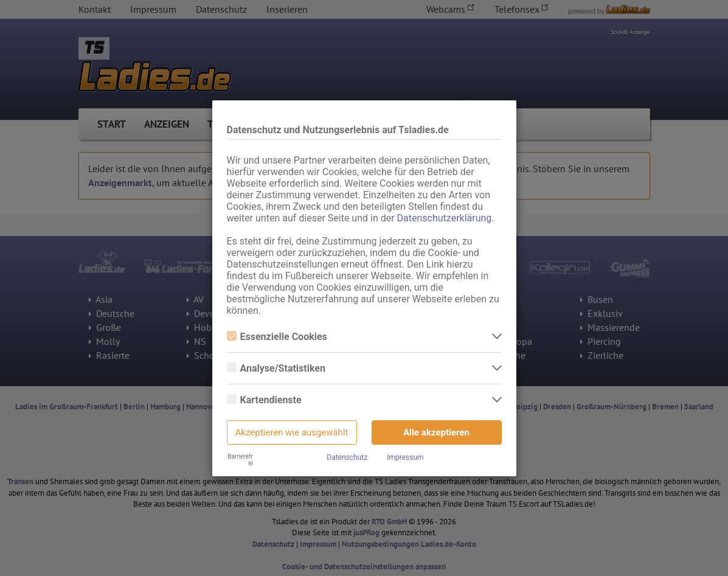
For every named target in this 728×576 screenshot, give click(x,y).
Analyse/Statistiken (276, 368)
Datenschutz (347, 457)
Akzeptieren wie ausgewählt (292, 432)
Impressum (405, 457)
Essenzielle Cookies (277, 337)
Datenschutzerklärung (445, 218)
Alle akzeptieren (436, 432)
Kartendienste (264, 400)
